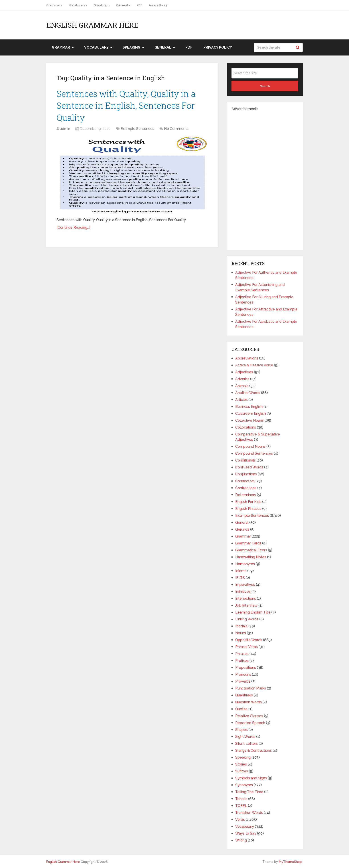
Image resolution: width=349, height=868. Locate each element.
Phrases (242, 654)
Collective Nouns (250, 420)
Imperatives (245, 585)
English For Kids (248, 502)
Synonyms (244, 785)
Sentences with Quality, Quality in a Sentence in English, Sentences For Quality (126, 105)
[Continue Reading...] (73, 227)
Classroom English (251, 413)
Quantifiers (244, 695)
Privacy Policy (158, 5)
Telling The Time (249, 792)
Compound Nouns (250, 446)
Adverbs (242, 379)
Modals (241, 626)
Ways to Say (246, 833)
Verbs (240, 820)
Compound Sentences (254, 453)
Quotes (241, 709)
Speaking (101, 5)
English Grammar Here (92, 25)
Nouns (241, 633)
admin (65, 129)
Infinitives (243, 592)
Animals (242, 386)
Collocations (246, 427)
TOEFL (241, 806)
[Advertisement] (265, 179)
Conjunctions (246, 474)
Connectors (245, 481)
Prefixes (242, 661)
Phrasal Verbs (247, 647)
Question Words (249, 702)
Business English (249, 407)
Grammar (53, 5)
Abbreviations (247, 358)
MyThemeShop (290, 862)
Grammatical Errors (251, 550)
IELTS (240, 578)
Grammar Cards (248, 543)
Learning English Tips (253, 612)
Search (298, 47)
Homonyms (245, 564)
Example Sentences (137, 129)
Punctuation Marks (251, 688)
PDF (139, 5)
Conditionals (246, 460)
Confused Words (249, 467)
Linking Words (247, 619)
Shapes (241, 730)
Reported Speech (250, 723)
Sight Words (245, 737)
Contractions (246, 488)
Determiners (246, 495)
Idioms (241, 571)
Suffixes (242, 771)
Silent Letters (247, 744)
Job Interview (246, 605)
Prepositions (246, 668)
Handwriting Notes (251, 557)
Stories (241, 764)
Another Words (248, 393)
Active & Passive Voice (254, 365)
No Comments (176, 129)
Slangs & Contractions (254, 750)
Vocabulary (77, 5)
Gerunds (242, 529)
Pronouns (243, 674)
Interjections (246, 598)
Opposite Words (249, 640)
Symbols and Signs (251, 778)
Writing (241, 840)
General (122, 5)
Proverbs (243, 681)
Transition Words (249, 813)
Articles (241, 400)
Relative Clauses (249, 716)
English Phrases (248, 509)
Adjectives (244, 372)
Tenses (241, 799)
